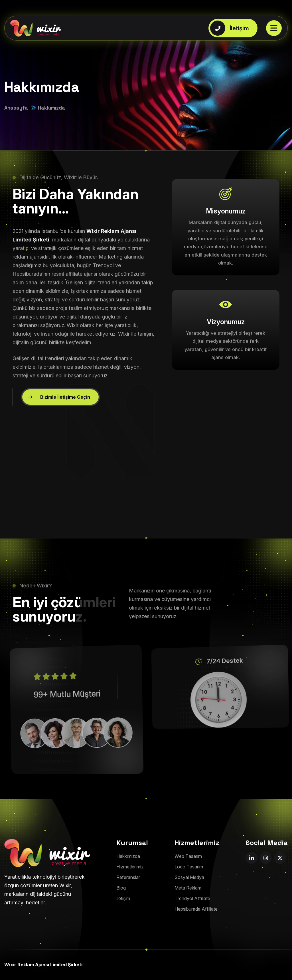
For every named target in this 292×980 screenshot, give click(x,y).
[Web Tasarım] (188, 856)
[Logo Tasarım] (189, 867)
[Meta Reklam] (188, 888)
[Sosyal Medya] (189, 877)
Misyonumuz (226, 211)
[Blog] (121, 888)
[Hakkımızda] (128, 856)
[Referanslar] (128, 877)
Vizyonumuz (226, 322)
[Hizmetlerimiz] (130, 867)
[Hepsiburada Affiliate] (196, 909)
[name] (252, 858)
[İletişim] (123, 899)
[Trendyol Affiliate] (192, 899)
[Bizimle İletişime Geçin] (60, 410)
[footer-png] (47, 853)
